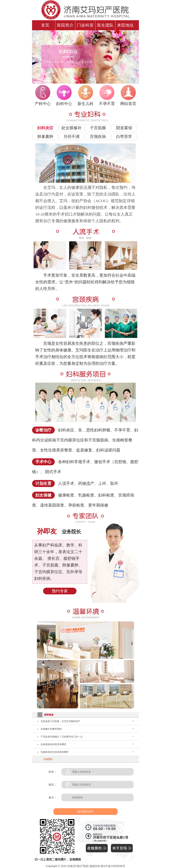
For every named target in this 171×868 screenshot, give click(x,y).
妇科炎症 (45, 128)
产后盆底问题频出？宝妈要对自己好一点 (62, 737)
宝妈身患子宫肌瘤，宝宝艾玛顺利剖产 (60, 721)
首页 (45, 25)
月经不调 (71, 136)
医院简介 (65, 25)
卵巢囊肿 (45, 136)
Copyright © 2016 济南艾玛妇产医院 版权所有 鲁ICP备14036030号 (85, 866)
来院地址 (125, 25)
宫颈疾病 (98, 136)
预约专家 (60, 591)
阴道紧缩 (124, 128)
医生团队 (105, 25)
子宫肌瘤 (98, 128)
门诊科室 (85, 25)
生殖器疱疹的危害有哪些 (53, 744)
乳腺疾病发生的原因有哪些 (55, 752)
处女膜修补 (71, 128)
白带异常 (124, 136)
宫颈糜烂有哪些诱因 (51, 729)
